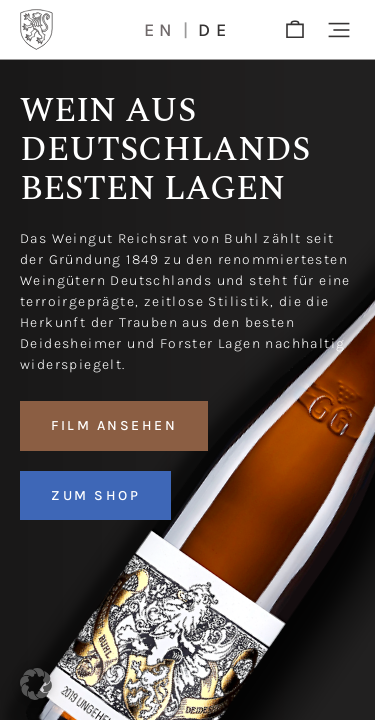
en (161, 30)
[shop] (295, 30)
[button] (339, 30)
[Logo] (36, 29)
